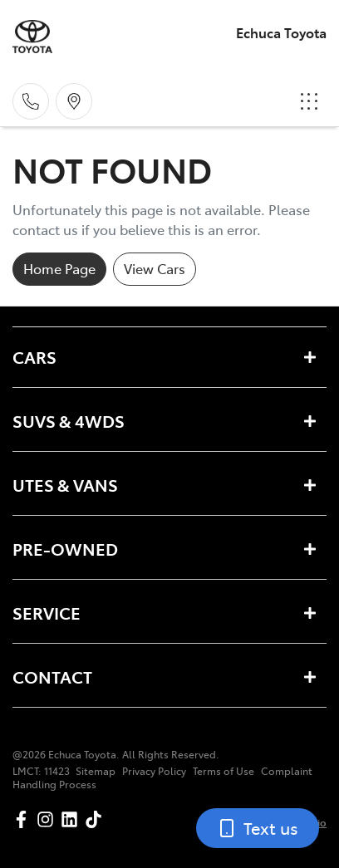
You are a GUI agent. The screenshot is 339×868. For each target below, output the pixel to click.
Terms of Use (224, 771)
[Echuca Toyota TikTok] (97, 819)
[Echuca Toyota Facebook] (25, 819)
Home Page (59, 268)
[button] (309, 101)
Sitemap (96, 771)
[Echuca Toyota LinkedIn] (73, 819)
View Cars (155, 268)
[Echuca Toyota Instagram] (49, 819)
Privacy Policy (154, 771)
